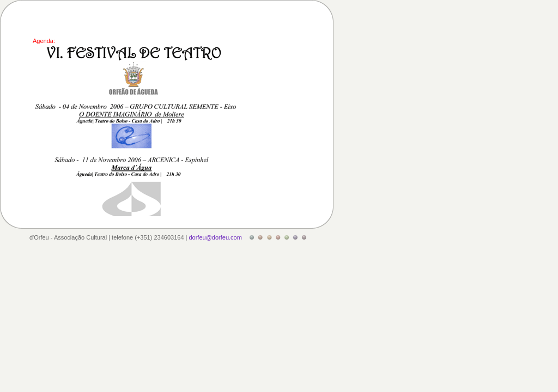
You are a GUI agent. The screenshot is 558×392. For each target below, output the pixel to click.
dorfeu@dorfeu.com (215, 237)
